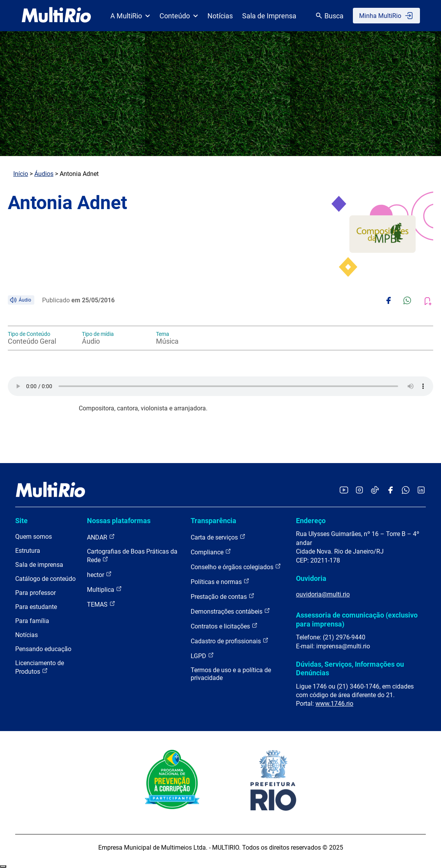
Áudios (44, 174)
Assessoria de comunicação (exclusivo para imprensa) (357, 619)
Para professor (35, 593)
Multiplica (104, 589)
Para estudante (36, 607)
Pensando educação (43, 649)
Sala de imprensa (39, 565)
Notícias (220, 16)
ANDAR (101, 537)
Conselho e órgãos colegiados (236, 567)
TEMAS (101, 604)
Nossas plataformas (119, 521)
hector (99, 574)
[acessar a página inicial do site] (56, 16)
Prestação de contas (223, 596)
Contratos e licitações (224, 626)
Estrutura (28, 551)
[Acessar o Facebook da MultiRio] (390, 491)
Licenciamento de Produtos (40, 667)
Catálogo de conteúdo (45, 579)
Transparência (213, 521)
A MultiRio (130, 16)
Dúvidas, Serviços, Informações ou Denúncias (350, 668)
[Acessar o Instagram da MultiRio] (359, 491)
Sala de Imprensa (269, 16)
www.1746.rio (334, 704)
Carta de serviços (218, 537)
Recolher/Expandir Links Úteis (3, 866)
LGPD (202, 656)
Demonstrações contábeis (230, 611)
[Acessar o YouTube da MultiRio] (344, 491)
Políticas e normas (220, 581)
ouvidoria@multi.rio (323, 594)
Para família (32, 621)
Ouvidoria (311, 578)
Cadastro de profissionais (230, 641)
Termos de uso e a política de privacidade (231, 674)
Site (21, 521)
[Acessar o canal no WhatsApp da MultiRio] (406, 491)
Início (21, 174)
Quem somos (34, 537)
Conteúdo (179, 16)
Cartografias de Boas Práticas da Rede (132, 556)
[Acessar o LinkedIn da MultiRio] (421, 491)
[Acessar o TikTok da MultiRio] (375, 491)
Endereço (311, 521)
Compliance (211, 552)
